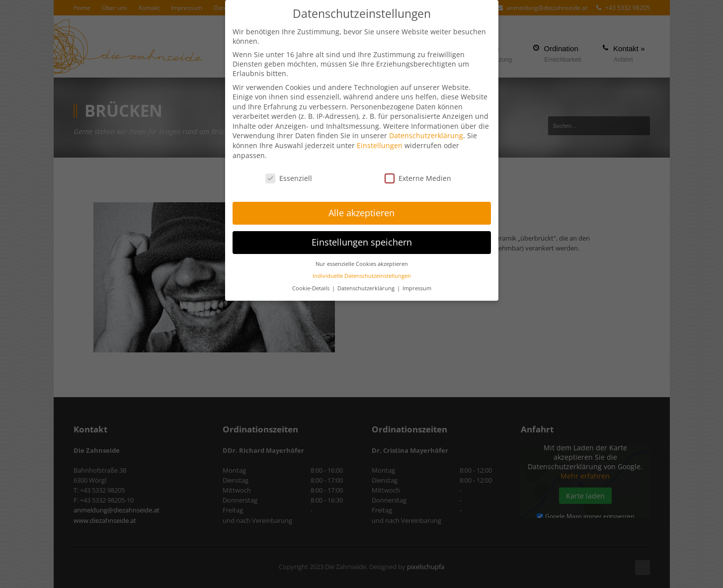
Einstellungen (380, 144)
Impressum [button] (417, 287)
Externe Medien (418, 177)
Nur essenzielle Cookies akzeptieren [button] (362, 263)
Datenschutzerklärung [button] (367, 287)
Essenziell (289, 177)
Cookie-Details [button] (312, 287)
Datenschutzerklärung (426, 134)
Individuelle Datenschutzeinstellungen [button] (362, 275)
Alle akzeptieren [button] (361, 212)
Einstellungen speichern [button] (362, 241)
